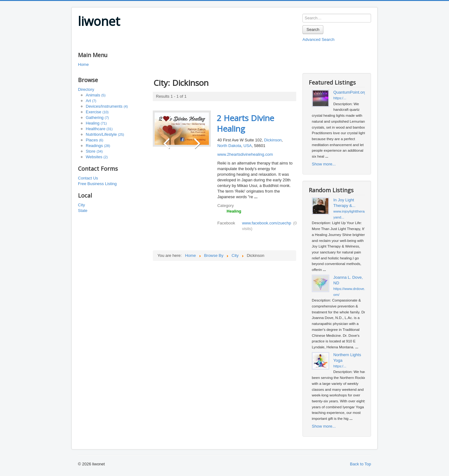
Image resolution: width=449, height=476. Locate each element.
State (83, 211)
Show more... (324, 164)
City (81, 205)
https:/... (340, 98)
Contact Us (88, 178)
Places (94, 140)
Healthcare (99, 129)
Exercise (97, 112)
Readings (98, 146)
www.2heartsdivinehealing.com (245, 154)
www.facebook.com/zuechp (267, 223)
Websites (97, 157)
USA (248, 146)
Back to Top (360, 464)
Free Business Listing (97, 184)
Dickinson (273, 140)
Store (94, 151)
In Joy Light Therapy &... (344, 203)
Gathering (97, 118)
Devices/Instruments (107, 106)
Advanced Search (319, 39)
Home (83, 64)
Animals (96, 95)
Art (91, 101)
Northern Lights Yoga (347, 358)
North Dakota (229, 146)
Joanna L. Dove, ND (348, 280)
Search (313, 29)
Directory (86, 89)
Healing (96, 123)
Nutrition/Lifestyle (105, 134)
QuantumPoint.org (350, 92)
